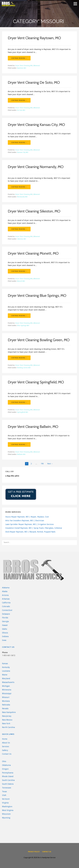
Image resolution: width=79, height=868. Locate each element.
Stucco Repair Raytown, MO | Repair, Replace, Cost (27, 517)
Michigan (6, 686)
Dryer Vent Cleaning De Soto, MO (34, 82)
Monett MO (21, 281)
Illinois (5, 633)
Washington (7, 806)
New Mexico (7, 720)
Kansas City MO (23, 152)
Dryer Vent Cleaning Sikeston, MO (34, 211)
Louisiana (6, 671)
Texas (4, 791)
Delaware (6, 614)
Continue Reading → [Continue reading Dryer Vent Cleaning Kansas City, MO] (19, 142)
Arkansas (6, 599)
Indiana (5, 636)
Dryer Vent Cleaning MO (24, 66)
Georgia (5, 621)
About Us (6, 743)
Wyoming (6, 818)
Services (6, 746)
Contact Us (7, 754)
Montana (6, 701)
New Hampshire (9, 712)
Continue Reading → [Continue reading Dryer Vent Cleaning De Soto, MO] (19, 100)
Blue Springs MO (23, 325)
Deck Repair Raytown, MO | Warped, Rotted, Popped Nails (30, 532)
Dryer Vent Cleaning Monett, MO (33, 253)
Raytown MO (22, 68)
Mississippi (7, 693)
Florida (5, 618)
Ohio (4, 761)
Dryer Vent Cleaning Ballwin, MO (33, 427)
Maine (5, 675)
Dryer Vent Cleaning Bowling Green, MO (39, 340)
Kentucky (6, 667)
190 (42, 464)
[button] (76, 4)
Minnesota (7, 690)
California (6, 603)
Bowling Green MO (24, 368)
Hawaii (5, 625)
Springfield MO (23, 412)
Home (5, 739)
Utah (4, 795)
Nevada (5, 708)
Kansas (5, 663)
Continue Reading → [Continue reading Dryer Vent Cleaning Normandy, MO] (19, 187)
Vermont (6, 799)
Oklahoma (6, 765)
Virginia (5, 803)
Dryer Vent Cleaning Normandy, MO (36, 167)
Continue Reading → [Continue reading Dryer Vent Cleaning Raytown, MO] (19, 58)
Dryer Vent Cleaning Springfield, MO (36, 382)
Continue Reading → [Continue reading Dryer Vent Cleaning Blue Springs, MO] (19, 316)
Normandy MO (22, 197)
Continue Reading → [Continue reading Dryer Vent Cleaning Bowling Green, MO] (19, 358)
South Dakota (8, 784)
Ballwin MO (21, 454)
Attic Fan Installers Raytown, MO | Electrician (25, 521)
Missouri (37, 66)
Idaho (5, 629)
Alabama (6, 588)
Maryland (6, 678)
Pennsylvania (8, 773)
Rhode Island (8, 776)
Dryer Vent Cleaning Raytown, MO (34, 38)
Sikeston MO (22, 239)
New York (6, 723)
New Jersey (7, 716)
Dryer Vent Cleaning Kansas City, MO (36, 125)
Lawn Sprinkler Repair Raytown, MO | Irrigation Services (30, 524)
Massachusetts (8, 682)
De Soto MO (21, 110)
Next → (50, 464)
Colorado (6, 606)
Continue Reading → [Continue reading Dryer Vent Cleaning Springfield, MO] (19, 402)
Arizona (5, 595)
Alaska (5, 591)
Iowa (4, 640)
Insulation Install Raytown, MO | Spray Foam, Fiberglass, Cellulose (34, 528)
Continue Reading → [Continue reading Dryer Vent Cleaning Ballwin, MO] (19, 444)
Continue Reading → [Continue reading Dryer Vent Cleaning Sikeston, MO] (19, 229)
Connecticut (7, 610)
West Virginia (8, 810)
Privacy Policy (34, 852)
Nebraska (6, 705)
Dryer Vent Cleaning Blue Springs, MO (37, 295)
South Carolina (8, 780)
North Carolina (8, 727)
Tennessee (7, 788)
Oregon (5, 769)
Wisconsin (6, 814)
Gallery (5, 750)
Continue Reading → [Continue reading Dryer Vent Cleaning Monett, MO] (19, 271)
